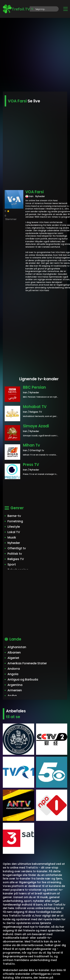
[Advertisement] (35, 54)
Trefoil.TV (16, 9)
